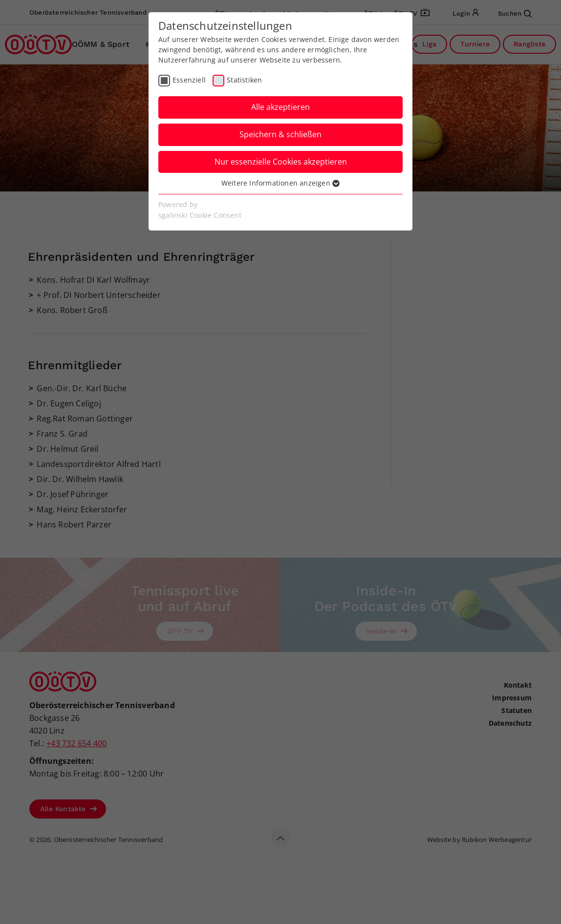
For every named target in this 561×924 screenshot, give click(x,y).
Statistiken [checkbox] (244, 80)
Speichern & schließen (280, 134)
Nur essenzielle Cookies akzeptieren (281, 162)
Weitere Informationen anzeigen (280, 183)
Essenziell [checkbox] (189, 80)
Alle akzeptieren (280, 107)
